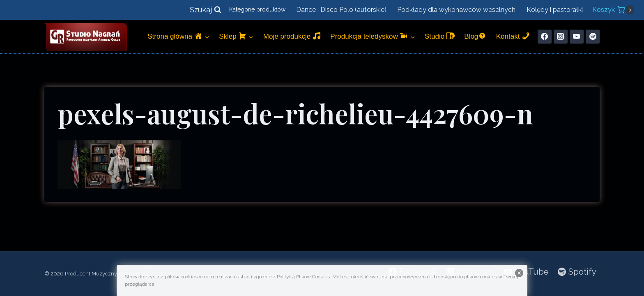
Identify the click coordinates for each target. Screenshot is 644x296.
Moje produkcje (292, 36)
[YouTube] (577, 37)
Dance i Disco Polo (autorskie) (341, 10)
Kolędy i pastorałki (555, 10)
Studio (440, 36)
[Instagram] (561, 37)
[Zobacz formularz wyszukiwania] (206, 10)
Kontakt (513, 36)
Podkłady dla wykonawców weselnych (456, 10)
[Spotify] (593, 37)
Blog (475, 36)
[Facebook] (545, 37)
